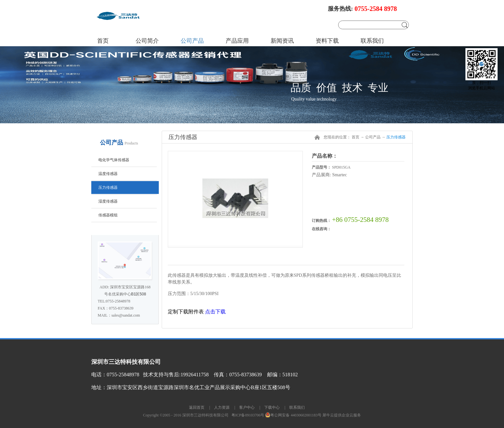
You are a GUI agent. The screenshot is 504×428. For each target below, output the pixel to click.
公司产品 (373, 137)
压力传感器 (396, 137)
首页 (103, 41)
